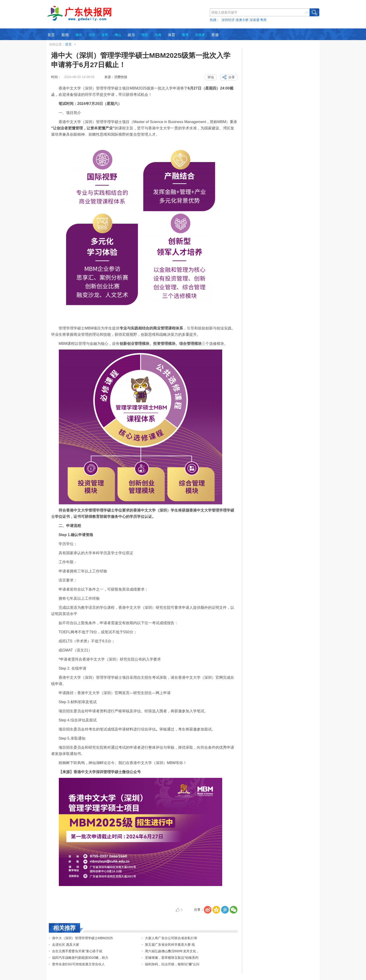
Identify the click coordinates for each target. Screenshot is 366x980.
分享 (232, 77)
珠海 (158, 35)
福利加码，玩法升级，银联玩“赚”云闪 (172, 964)
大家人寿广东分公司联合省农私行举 (171, 938)
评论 (211, 77)
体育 (172, 35)
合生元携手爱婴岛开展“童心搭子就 (77, 951)
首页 (51, 35)
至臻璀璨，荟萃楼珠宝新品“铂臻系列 (172, 958)
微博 (185, 35)
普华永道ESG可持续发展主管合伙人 (78, 964)
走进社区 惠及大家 (66, 945)
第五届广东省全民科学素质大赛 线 (170, 945)
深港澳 (200, 35)
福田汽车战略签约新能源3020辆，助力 (80, 958)
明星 (145, 35)
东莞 (105, 35)
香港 (215, 35)
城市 (79, 35)
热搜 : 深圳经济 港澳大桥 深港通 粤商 (238, 20)
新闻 (65, 35)
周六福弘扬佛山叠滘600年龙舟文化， (172, 951)
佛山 (118, 35)
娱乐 (131, 35)
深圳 (92, 35)
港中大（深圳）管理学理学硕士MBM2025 (82, 938)
